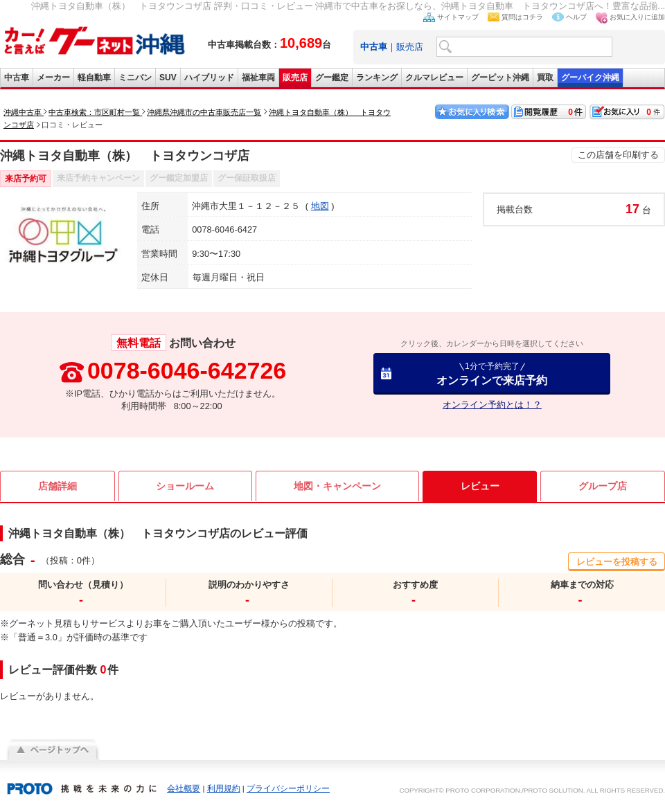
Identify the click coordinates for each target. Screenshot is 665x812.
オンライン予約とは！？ (492, 405)
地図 (320, 206)
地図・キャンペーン (337, 486)
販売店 (410, 47)
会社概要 (184, 788)
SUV (168, 78)
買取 (545, 78)
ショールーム (185, 486)
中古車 (17, 78)
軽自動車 (94, 78)
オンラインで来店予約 (492, 373)
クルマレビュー (434, 78)
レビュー (480, 486)
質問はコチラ (522, 17)
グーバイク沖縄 (590, 78)
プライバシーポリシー (288, 788)
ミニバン (135, 78)
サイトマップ (458, 17)
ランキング (377, 78)
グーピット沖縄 (500, 78)
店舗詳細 (57, 486)
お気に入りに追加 (637, 17)
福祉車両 (258, 78)
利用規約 (224, 788)
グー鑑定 (332, 78)
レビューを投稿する (617, 562)
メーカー (53, 78)
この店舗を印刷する (618, 155)
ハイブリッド (209, 78)
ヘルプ (576, 17)
